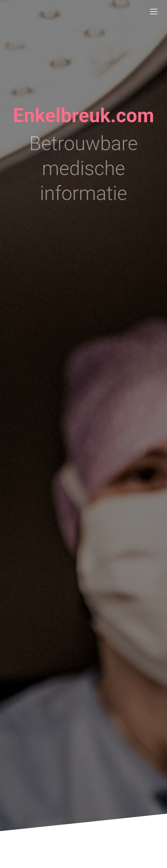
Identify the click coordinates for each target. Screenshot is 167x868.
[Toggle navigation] (154, 12)
